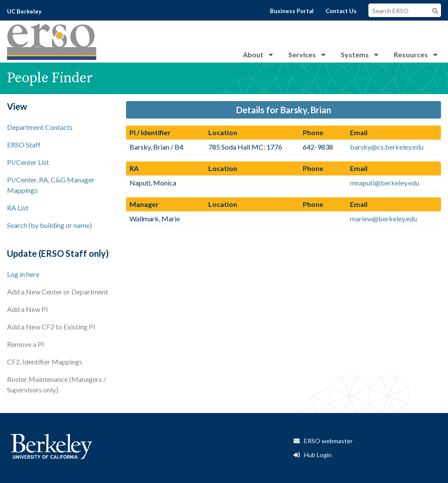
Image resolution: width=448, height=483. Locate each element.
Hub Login (318, 455)
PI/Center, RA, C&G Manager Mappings (51, 185)
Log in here (23, 274)
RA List (18, 208)
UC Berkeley (24, 11)
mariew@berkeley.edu (383, 219)
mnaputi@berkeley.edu (385, 183)
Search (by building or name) (49, 225)
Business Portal (292, 11)
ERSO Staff (24, 145)
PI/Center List (28, 162)
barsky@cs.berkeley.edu (387, 147)
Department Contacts (40, 127)
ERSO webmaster (328, 441)
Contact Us (341, 11)
